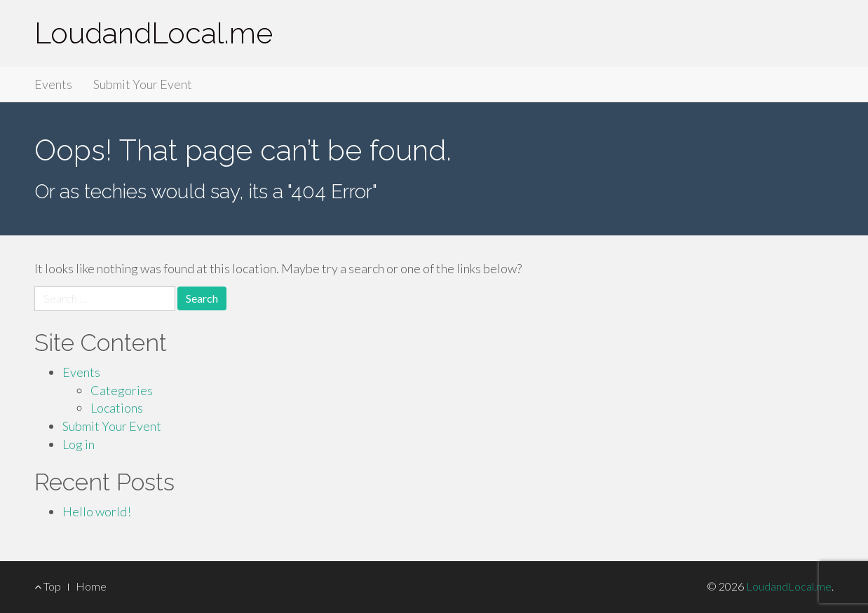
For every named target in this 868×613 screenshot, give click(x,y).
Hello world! (97, 511)
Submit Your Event (143, 84)
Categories (122, 390)
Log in (79, 444)
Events (53, 84)
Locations (117, 408)
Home (91, 586)
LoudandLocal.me (154, 33)
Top (48, 586)
